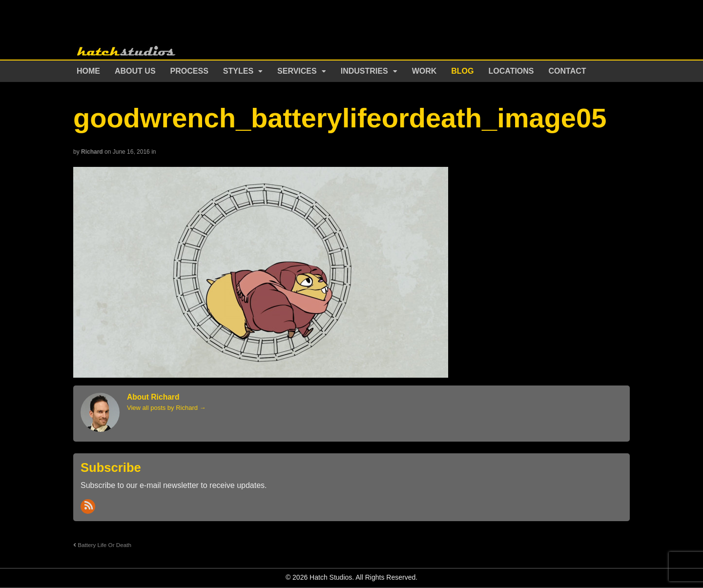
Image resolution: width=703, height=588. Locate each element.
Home (88, 71)
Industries (364, 71)
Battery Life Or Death (102, 545)
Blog (462, 71)
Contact (568, 71)
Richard (92, 152)
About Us (135, 71)
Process (189, 71)
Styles (238, 71)
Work (424, 71)
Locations (511, 71)
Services (297, 71)
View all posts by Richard (166, 408)
